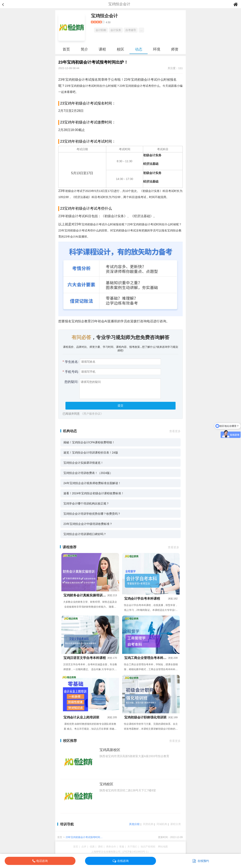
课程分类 (176, 824)
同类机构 (148, 824)
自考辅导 (131, 30)
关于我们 (132, 847)
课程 (102, 49)
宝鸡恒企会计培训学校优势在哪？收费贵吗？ (92, 514)
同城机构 (162, 824)
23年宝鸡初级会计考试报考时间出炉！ (84, 838)
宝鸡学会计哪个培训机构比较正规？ (86, 503)
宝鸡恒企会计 (104, 16)
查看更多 (175, 431)
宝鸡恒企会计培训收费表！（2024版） (88, 473)
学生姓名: (71, 362)
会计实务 (116, 30)
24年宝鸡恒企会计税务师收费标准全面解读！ (92, 483)
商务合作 (111, 847)
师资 (175, 49)
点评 (84, 847)
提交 (120, 405)
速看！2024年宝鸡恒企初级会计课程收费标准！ (94, 493)
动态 (139, 49)
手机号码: (71, 372)
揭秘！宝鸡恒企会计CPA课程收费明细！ (89, 442)
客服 (122, 847)
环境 (157, 49)
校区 (120, 49)
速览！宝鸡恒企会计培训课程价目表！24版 (91, 453)
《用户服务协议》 (92, 414)
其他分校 (134, 824)
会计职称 (101, 30)
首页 (66, 49)
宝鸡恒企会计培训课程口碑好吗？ (85, 534)
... (141, 30)
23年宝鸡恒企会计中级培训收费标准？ (88, 524)
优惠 (92, 847)
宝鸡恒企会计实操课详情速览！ (83, 463)
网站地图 (163, 847)
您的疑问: (71, 382)
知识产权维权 (148, 847)
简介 (84, 49)
